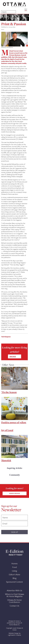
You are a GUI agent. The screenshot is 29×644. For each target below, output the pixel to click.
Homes (14, 563)
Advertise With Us (14, 590)
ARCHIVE (13, 356)
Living (14, 571)
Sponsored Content (14, 582)
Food (14, 567)
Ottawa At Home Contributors (14, 601)
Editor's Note (14, 574)
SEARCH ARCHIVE (15, 493)
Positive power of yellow (14, 422)
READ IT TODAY (16, 555)
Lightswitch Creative (15, 635)
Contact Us (14, 606)
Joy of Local (7, 430)
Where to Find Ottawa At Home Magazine (14, 595)
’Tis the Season (9, 392)
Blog (14, 578)
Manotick (6, 460)
